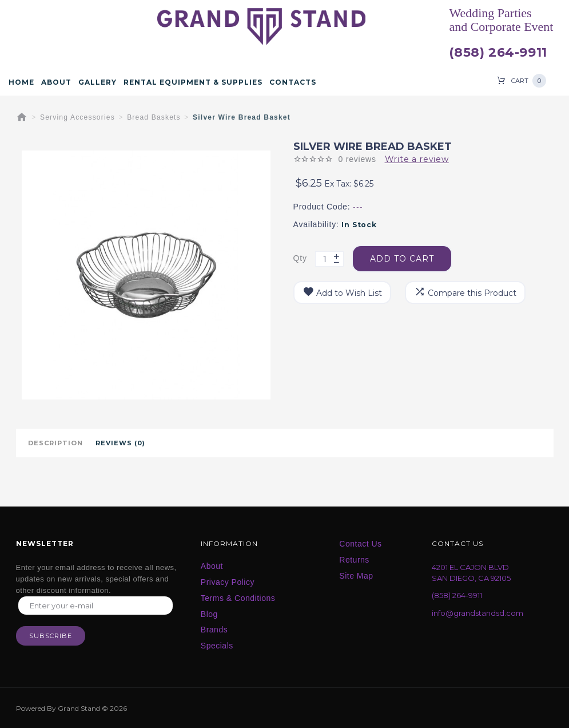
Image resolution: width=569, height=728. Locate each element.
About (56, 82)
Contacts (293, 82)
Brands (214, 630)
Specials (217, 646)
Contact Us (360, 544)
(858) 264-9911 (498, 53)
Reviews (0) (120, 443)
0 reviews (357, 159)
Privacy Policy (228, 582)
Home (21, 82)
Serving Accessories (77, 117)
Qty (300, 258)
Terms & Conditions (238, 598)
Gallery (98, 82)
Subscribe (51, 636)
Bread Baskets (154, 117)
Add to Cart (402, 259)
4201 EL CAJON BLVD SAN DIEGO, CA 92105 (471, 573)
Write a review (417, 159)
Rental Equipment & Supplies (193, 82)
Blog (209, 614)
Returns (354, 560)
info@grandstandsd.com (478, 613)
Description (55, 443)
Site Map (356, 576)
